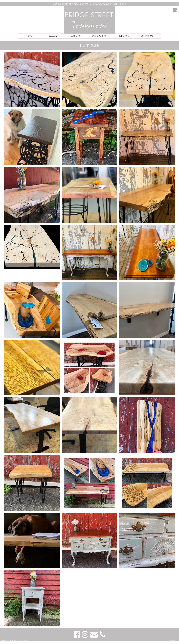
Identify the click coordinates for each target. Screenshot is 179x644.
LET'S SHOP (77, 36)
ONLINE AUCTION (100, 36)
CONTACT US (147, 36)
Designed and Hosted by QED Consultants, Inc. (14, 640)
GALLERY (53, 36)
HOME (29, 36)
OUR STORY (124, 36)
